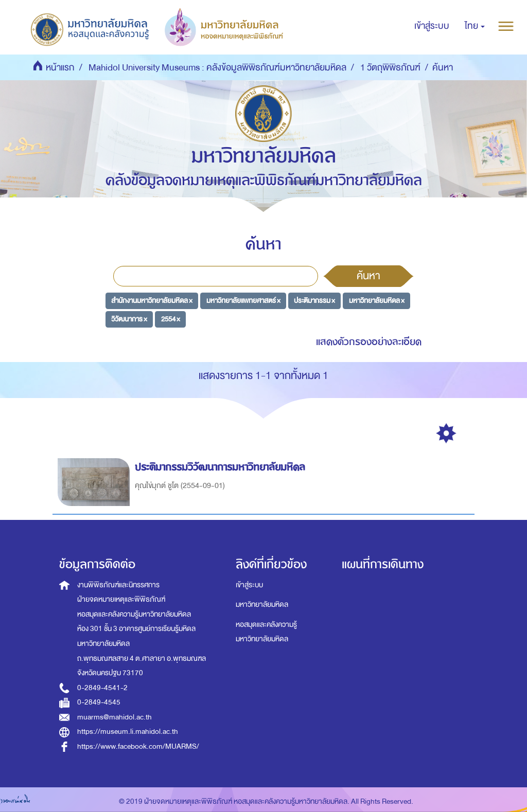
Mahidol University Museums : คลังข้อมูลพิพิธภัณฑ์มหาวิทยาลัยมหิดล (217, 68)
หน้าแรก (60, 68)
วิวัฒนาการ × (129, 319)
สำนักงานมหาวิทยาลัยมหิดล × (152, 301)
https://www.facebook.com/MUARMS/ (138, 746)
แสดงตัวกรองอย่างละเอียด (369, 342)
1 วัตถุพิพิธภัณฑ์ (390, 68)
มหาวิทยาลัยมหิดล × (377, 301)
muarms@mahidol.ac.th (115, 717)
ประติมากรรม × (314, 301)
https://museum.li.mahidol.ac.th (128, 732)
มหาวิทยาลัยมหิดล (262, 605)
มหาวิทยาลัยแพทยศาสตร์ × (243, 301)
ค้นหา (368, 276)
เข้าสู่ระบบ (249, 585)
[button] (475, 26)
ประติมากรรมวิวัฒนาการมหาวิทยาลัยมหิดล (222, 467)
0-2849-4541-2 (102, 688)
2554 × (171, 319)
